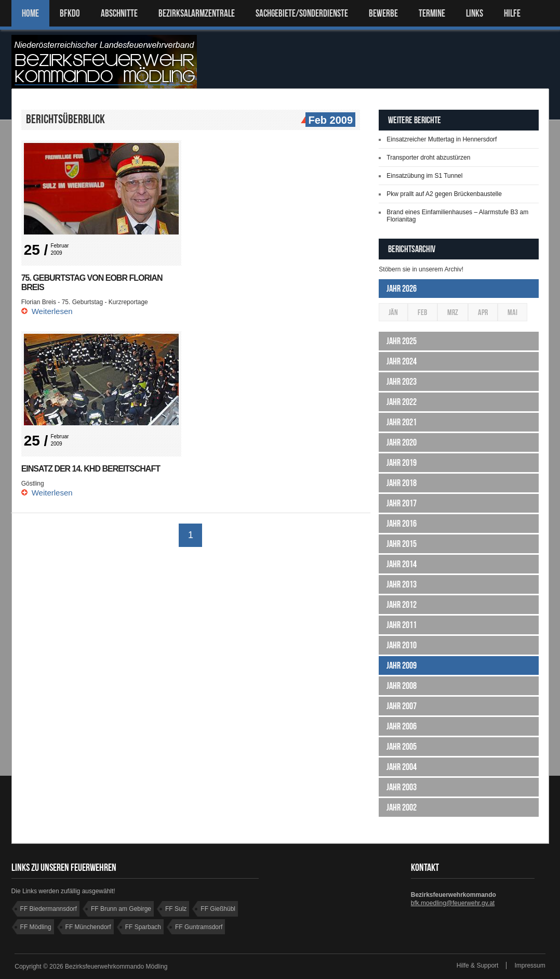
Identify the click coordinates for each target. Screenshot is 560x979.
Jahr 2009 (402, 665)
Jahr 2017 (402, 503)
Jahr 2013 (402, 584)
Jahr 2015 (402, 544)
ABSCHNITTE (119, 13)
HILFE (512, 13)
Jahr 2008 (402, 686)
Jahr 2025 (402, 341)
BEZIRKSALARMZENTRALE (197, 13)
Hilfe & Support (478, 965)
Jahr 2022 (402, 402)
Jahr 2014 (402, 564)
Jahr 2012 (402, 605)
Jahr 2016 (402, 524)
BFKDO (70, 13)
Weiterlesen (52, 311)
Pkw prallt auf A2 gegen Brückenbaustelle (444, 194)
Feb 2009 (329, 121)
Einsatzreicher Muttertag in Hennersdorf (442, 139)
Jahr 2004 (402, 767)
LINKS (475, 13)
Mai (512, 312)
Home (30, 13)
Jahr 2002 (402, 807)
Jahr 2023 (402, 382)
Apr (483, 312)
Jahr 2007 (402, 706)
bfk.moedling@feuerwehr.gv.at (453, 903)
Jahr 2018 (402, 483)
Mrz (453, 312)
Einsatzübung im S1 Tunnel (424, 176)
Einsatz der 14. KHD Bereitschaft (91, 469)
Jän (393, 312)
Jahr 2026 (402, 289)
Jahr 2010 (402, 645)
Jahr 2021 (402, 422)
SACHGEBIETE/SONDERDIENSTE (302, 13)
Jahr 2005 (402, 747)
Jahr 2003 (402, 787)
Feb (423, 312)
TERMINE (432, 13)
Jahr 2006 (402, 726)
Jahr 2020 (402, 442)
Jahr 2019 (402, 463)
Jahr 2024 (402, 361)
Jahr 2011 (402, 625)
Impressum (530, 965)
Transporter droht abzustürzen (428, 158)
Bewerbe (383, 13)
